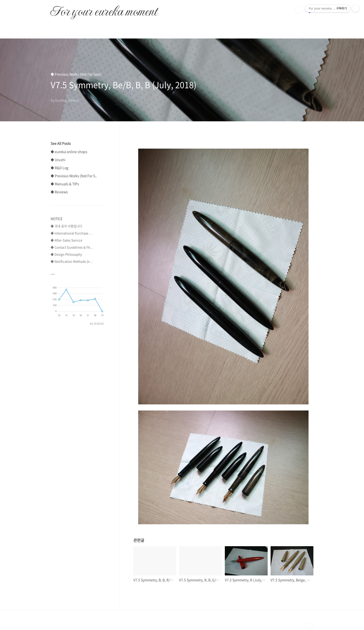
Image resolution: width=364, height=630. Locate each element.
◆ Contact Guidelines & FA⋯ (72, 247)
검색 (298, 10)
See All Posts (61, 143)
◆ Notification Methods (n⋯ (72, 261)
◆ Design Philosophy (66, 254)
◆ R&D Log (59, 168)
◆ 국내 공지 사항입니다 (66, 226)
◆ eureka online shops (69, 152)
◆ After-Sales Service (66, 240)
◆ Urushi (58, 160)
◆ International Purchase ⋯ (72, 233)
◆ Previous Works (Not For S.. (74, 176)
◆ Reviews (59, 192)
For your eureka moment (104, 9)
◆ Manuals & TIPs (65, 184)
